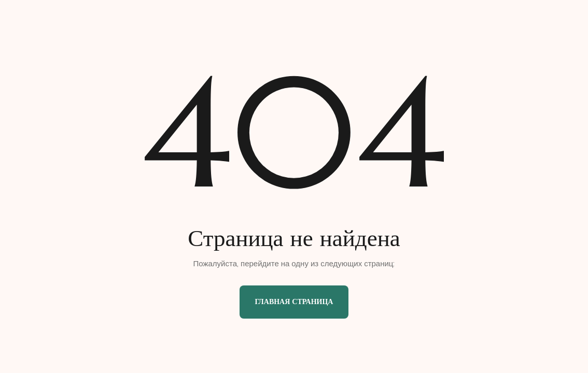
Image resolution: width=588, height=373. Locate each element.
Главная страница (294, 302)
